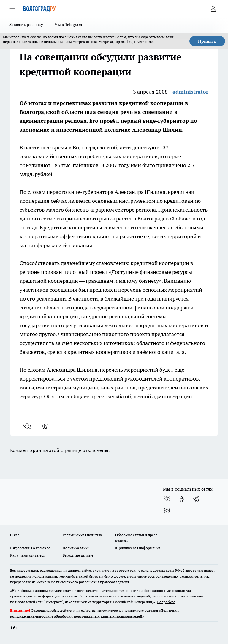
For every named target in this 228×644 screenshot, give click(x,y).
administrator (190, 92)
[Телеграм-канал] (197, 499)
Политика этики (76, 548)
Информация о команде (30, 548)
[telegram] (46, 426)
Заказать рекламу (26, 25)
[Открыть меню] (12, 9)
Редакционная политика (83, 535)
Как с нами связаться (28, 555)
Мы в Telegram (68, 25)
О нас (15, 535)
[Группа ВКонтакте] (167, 499)
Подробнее (166, 602)
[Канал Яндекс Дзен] (167, 511)
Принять (207, 41)
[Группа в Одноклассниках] (182, 499)
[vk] (28, 426)
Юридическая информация (138, 548)
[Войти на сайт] (213, 9)
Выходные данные (78, 555)
